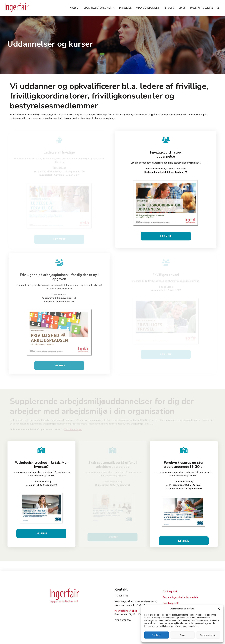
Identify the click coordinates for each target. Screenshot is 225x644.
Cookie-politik (170, 591)
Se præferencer (208, 635)
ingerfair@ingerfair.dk (126, 611)
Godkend (156, 635)
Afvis (182, 635)
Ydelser (75, 8)
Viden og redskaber (148, 8)
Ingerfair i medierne (202, 8)
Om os (182, 8)
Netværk (169, 8)
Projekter (125, 8)
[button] (219, 609)
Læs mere (166, 236)
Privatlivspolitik (171, 603)
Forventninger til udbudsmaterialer (181, 597)
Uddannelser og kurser (99, 8)
